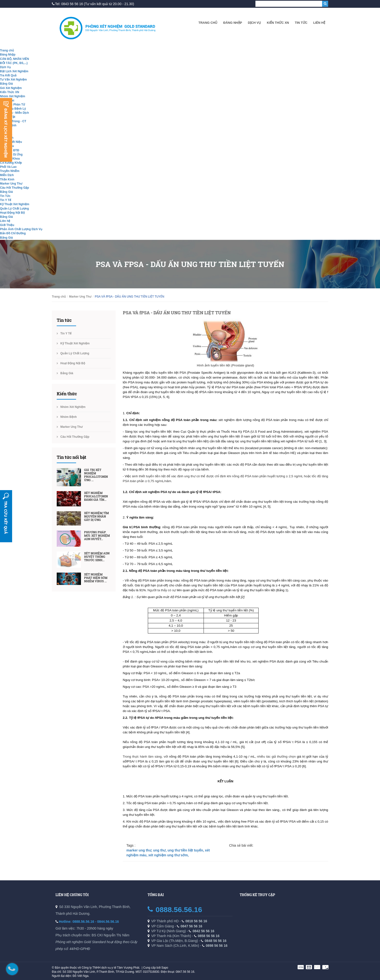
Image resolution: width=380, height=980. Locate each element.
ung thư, (160, 850)
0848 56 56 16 (216, 941)
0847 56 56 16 (191, 926)
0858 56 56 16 (209, 936)
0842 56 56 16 (204, 931)
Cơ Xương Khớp (11, 163)
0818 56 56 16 (196, 921)
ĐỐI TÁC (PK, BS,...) (14, 63)
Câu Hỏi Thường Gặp (15, 188)
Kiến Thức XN (278, 23)
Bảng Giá (6, 84)
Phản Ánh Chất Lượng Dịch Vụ (21, 229)
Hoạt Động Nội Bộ (12, 213)
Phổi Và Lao (8, 167)
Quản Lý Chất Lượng (14, 209)
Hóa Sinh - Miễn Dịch (14, 113)
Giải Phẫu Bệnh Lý (13, 109)
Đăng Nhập (233, 23)
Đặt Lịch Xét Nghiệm (14, 71)
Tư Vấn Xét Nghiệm (13, 80)
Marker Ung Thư (11, 184)
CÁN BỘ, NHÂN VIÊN (15, 59)
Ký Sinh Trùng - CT (13, 121)
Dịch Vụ (254, 23)
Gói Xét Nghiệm (11, 88)
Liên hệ (319, 23)
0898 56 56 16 (217, 946)
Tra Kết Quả (8, 75)
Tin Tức (301, 23)
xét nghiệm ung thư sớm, (169, 855)
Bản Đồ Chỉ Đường (13, 233)
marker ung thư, (140, 850)
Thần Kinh (7, 179)
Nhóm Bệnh (69, 417)
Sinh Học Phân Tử (12, 105)
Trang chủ (208, 23)
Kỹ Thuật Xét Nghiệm (15, 204)
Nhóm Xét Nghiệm (13, 96)
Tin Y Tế (6, 200)
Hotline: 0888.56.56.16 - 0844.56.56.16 (89, 922)
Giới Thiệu (7, 225)
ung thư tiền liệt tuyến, (186, 850)
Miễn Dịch (7, 175)
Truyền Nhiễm (10, 171)
